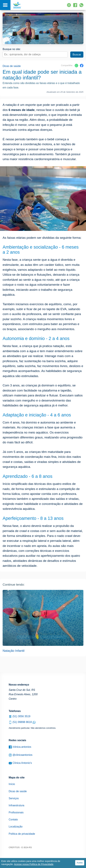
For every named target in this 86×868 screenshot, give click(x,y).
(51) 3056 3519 (19, 716)
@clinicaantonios (21, 755)
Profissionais (16, 812)
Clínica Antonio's (20, 763)
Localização (16, 827)
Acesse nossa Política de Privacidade (34, 864)
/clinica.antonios (20, 747)
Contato (13, 820)
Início (12, 784)
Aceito (80, 863)
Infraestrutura (16, 805)
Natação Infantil (14, 651)
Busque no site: (12, 49)
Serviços (14, 798)
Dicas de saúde (12, 66)
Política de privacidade (22, 834)
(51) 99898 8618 (22, 722)
